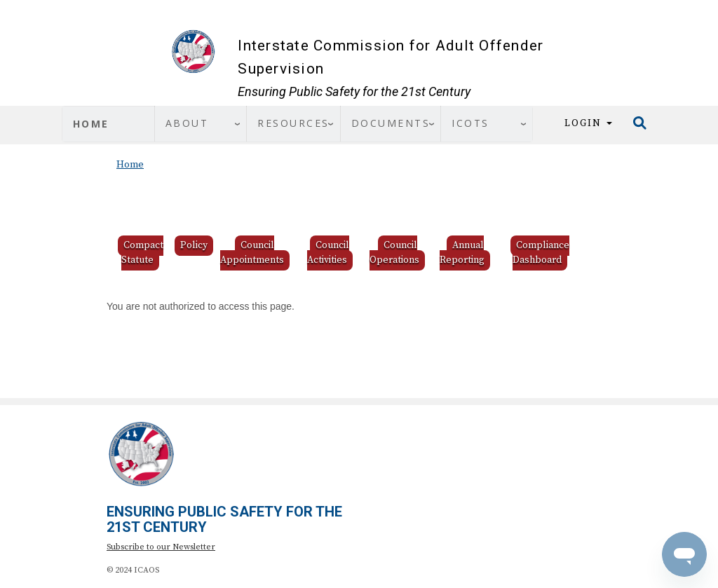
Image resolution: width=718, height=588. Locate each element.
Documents (391, 123)
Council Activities (328, 253)
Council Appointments (252, 253)
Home (91, 124)
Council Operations (394, 253)
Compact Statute (142, 253)
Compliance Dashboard (541, 253)
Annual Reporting (462, 253)
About (187, 123)
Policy (194, 245)
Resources (293, 123)
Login (588, 123)
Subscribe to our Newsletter (161, 547)
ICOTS (470, 123)
